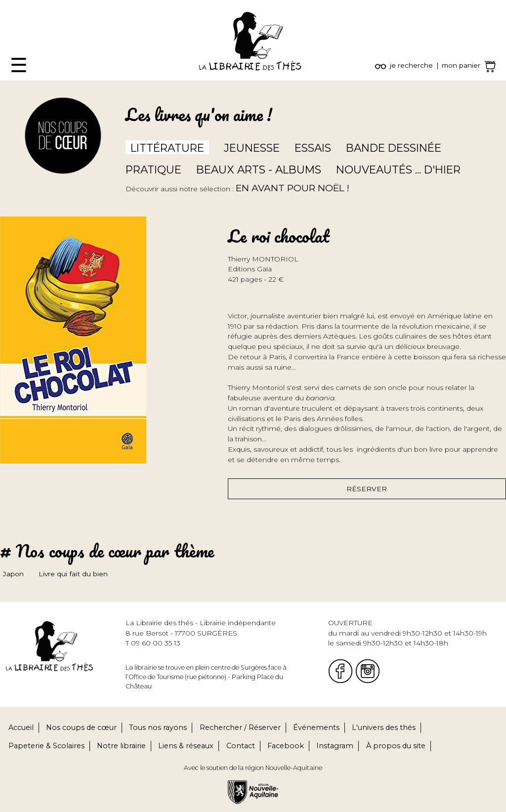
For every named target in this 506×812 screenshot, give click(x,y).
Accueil (21, 727)
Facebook (286, 746)
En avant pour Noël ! (293, 188)
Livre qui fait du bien (73, 574)
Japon (13, 574)
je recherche (411, 65)
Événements (316, 727)
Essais (313, 148)
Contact (241, 746)
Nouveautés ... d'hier (398, 170)
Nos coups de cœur (81, 727)
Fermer (13, 5)
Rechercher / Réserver (240, 727)
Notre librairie (121, 746)
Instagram (335, 746)
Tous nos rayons (158, 727)
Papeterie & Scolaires (46, 746)
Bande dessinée (394, 148)
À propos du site (396, 746)
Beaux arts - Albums (259, 170)
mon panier (461, 65)
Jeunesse (252, 148)
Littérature (167, 148)
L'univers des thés (384, 727)
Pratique (153, 170)
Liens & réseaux (186, 746)
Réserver (367, 489)
